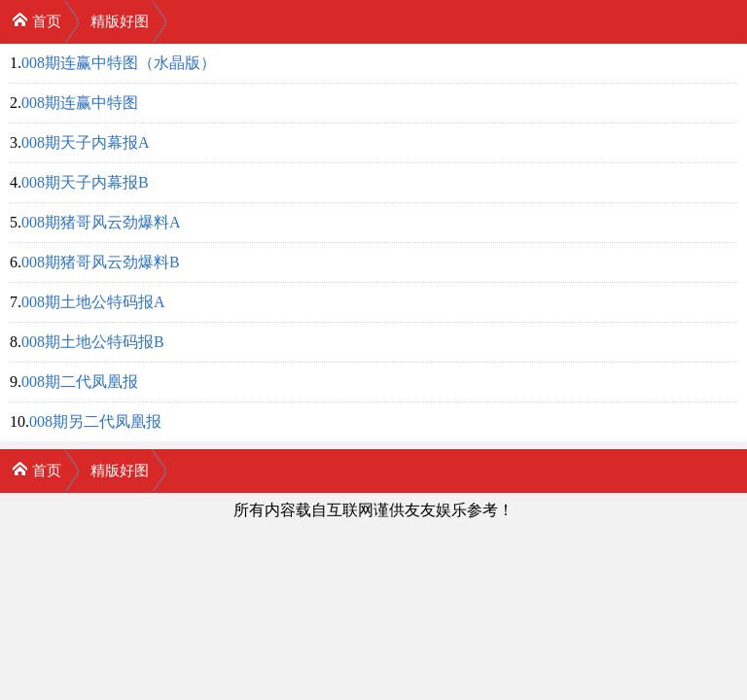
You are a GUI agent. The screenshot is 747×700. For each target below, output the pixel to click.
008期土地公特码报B (93, 342)
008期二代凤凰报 (80, 382)
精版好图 (120, 21)
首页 (36, 20)
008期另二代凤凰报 (95, 421)
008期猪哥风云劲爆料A (101, 222)
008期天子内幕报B (85, 182)
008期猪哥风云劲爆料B (101, 262)
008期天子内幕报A (86, 142)
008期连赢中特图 (80, 103)
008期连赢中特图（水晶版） (119, 63)
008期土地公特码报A (93, 302)
